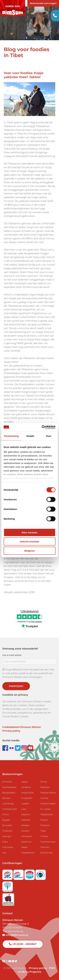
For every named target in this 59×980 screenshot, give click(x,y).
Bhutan (6, 798)
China (6, 814)
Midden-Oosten (26, 828)
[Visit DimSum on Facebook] (6, 748)
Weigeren (29, 551)
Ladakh (25, 804)
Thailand (45, 825)
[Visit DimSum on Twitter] (16, 961)
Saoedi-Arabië (48, 804)
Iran (4, 853)
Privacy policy (11, 731)
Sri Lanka (45, 809)
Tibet (43, 831)
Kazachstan (28, 793)
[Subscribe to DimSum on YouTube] (30, 748)
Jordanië (26, 787)
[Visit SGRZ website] (19, 874)
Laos (24, 809)
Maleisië (26, 820)
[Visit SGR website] (8, 874)
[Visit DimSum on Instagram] (7, 961)
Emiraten (7, 825)
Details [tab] (30, 436)
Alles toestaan (30, 532)
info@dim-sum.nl (15, 935)
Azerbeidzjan (9, 787)
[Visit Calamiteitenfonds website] (41, 874)
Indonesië (8, 847)
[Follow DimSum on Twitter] (18, 748)
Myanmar (26, 842)
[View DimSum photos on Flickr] (12, 748)
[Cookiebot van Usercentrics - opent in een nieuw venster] (42, 427)
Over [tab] (49, 436)
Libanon (26, 814)
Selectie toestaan (29, 542)
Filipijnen (7, 831)
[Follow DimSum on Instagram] (24, 748)
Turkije (44, 836)
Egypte (6, 820)
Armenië (7, 782)
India (5, 842)
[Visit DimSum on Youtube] (10, 961)
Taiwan (44, 820)
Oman (44, 782)
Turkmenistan (48, 842)
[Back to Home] (13, 8)
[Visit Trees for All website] (8, 886)
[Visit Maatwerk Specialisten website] (8, 899)
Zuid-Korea (46, 853)
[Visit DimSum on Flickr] (13, 961)
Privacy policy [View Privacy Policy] (38, 968)
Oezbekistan (28, 853)
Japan (24, 782)
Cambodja (8, 804)
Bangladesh (9, 793)
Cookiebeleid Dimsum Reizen (22, 727)
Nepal (24, 847)
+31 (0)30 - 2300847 (23, 944)
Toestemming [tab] (11, 436)
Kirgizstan (27, 798)
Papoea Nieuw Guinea (48, 795)
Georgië (7, 836)
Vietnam (45, 847)
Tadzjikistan (47, 814)
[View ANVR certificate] (30, 874)
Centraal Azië (10, 809)
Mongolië (26, 836)
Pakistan (45, 787)
